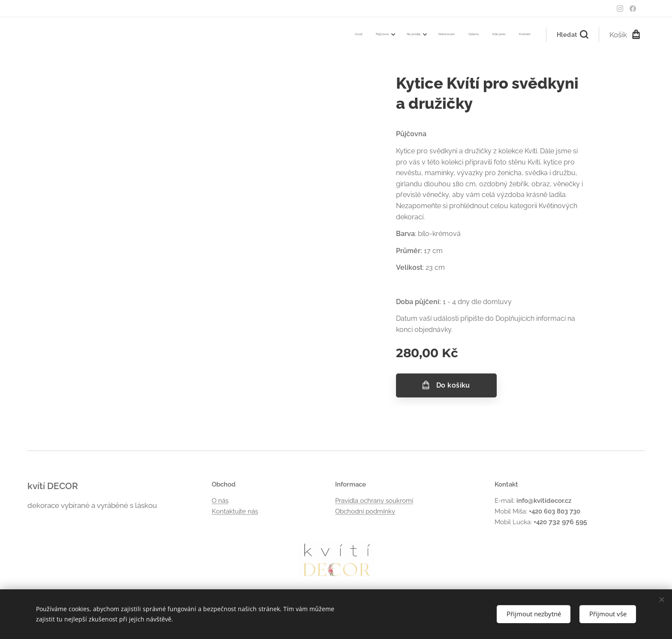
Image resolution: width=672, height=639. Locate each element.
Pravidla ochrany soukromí (374, 501)
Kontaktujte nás (235, 511)
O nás (220, 501)
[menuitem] (442, 35)
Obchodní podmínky (365, 511)
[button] (572, 35)
